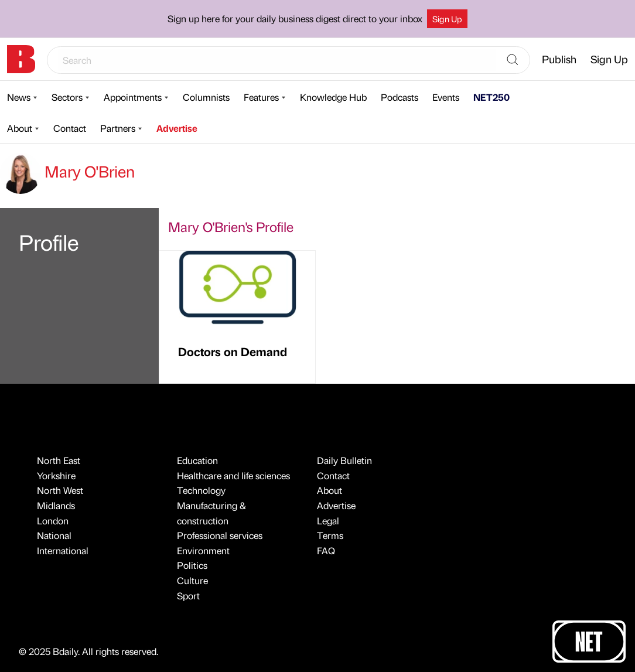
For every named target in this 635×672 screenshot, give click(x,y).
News (19, 97)
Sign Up (447, 19)
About (20, 128)
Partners (118, 128)
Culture (192, 580)
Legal (328, 521)
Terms (330, 535)
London (53, 521)
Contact (70, 128)
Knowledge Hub (333, 97)
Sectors (67, 97)
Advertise (177, 128)
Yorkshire (56, 475)
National (54, 535)
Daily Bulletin (344, 460)
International (63, 550)
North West (60, 490)
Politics (192, 565)
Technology (201, 490)
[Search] (513, 60)
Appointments (133, 97)
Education (197, 460)
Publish (559, 59)
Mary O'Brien (67, 171)
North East (59, 460)
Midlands (56, 505)
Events (446, 97)
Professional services (220, 535)
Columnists (206, 97)
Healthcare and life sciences (233, 475)
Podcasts (400, 97)
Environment (203, 550)
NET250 (491, 97)
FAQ (326, 550)
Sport (188, 596)
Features (261, 97)
